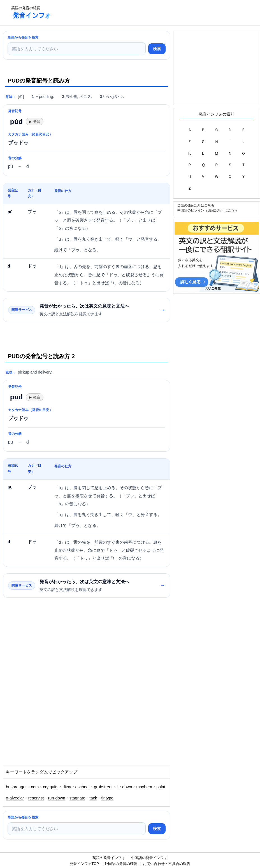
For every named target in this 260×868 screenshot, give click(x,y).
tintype (107, 798)
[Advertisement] (158, 13)
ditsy (67, 787)
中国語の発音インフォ (149, 858)
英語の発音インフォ (109, 858)
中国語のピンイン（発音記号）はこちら (208, 210)
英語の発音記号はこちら (196, 205)
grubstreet (103, 787)
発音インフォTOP (84, 864)
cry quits (51, 787)
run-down (56, 798)
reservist (36, 798)
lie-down (125, 787)
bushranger (16, 787)
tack (93, 798)
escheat (83, 787)
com (35, 787)
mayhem (144, 787)
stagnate (77, 798)
